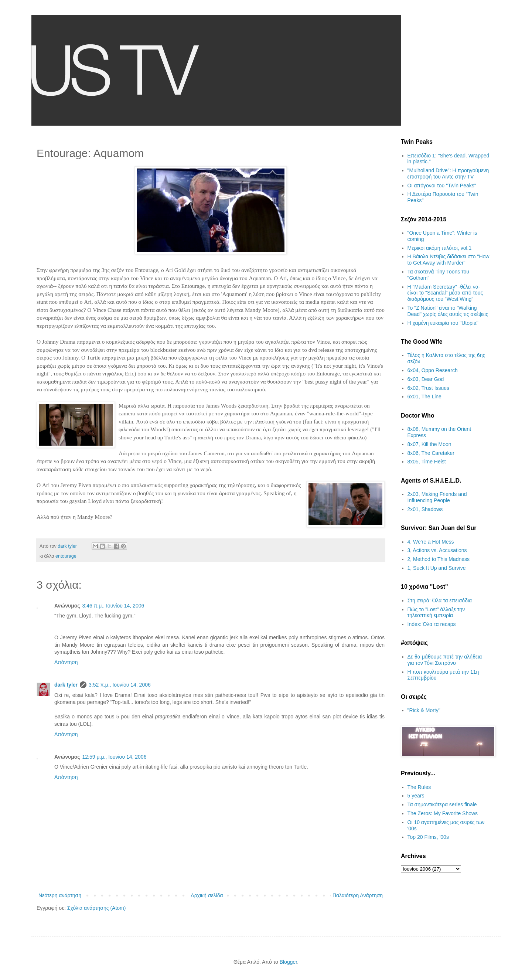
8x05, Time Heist (427, 462)
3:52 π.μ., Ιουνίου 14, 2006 (120, 685)
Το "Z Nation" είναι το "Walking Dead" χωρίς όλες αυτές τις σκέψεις (448, 311)
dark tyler (66, 685)
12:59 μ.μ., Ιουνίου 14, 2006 (115, 757)
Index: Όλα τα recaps (432, 624)
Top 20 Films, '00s (428, 837)
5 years (416, 796)
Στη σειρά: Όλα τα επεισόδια (440, 600)
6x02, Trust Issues (429, 388)
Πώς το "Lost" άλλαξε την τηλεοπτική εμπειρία (436, 612)
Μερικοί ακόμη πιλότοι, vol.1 (440, 248)
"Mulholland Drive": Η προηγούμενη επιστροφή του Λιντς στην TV (448, 173)
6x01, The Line (424, 397)
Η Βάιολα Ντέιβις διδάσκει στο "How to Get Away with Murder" (449, 260)
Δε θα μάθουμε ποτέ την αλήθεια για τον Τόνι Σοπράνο (445, 660)
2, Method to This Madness (439, 559)
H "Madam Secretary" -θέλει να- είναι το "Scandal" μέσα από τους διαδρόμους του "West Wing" (445, 293)
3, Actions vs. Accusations (437, 550)
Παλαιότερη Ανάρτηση (358, 895)
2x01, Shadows (425, 509)
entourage (66, 556)
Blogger (288, 962)
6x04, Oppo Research (433, 370)
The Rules (419, 787)
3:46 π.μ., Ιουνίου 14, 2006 (113, 606)
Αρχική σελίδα (207, 895)
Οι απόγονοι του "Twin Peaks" (442, 186)
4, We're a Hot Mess (431, 542)
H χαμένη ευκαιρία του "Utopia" (443, 323)
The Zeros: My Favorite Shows (443, 813)
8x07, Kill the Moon (429, 444)
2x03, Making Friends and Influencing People (437, 497)
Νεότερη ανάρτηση (60, 895)
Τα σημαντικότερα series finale (442, 804)
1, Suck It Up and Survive (437, 568)
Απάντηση (66, 662)
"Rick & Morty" (424, 710)
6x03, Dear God (426, 379)
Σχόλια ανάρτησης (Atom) (97, 908)
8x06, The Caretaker (431, 453)
